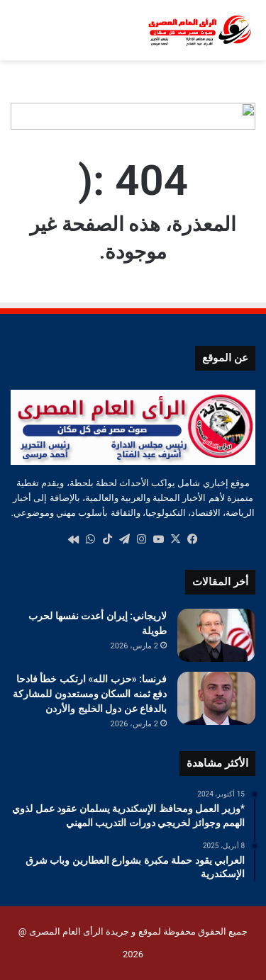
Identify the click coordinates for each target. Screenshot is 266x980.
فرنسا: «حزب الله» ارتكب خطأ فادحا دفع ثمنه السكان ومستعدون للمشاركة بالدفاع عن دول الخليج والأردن (90, 694)
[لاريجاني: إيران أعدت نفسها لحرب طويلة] (216, 635)
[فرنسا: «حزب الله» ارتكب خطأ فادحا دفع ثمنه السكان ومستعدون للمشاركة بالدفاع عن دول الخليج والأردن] (216, 698)
